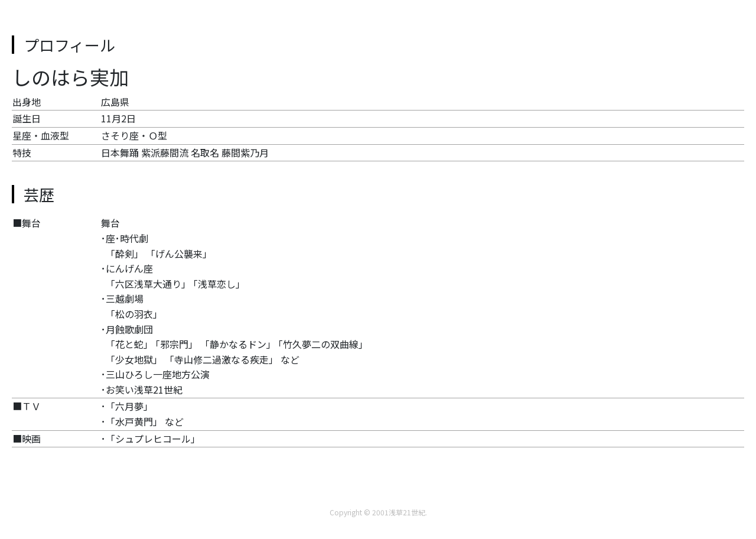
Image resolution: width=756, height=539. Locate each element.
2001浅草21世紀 (399, 512)
